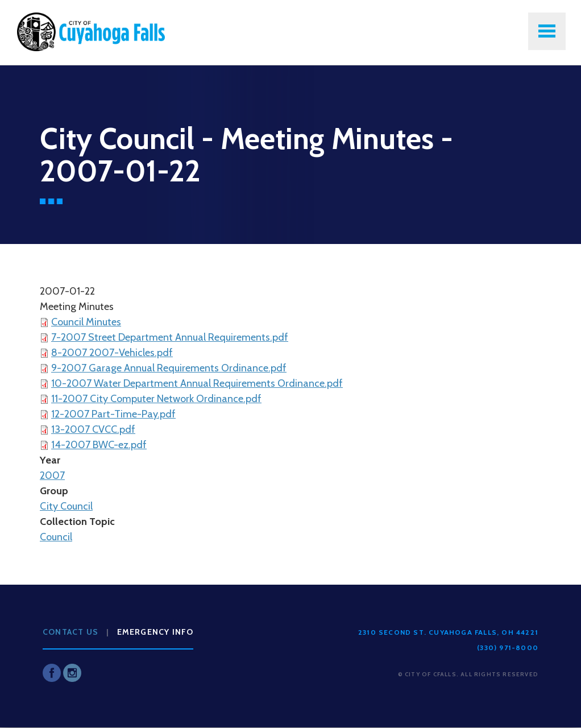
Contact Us (70, 632)
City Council (66, 506)
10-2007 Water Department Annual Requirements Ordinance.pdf (197, 383)
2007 (52, 475)
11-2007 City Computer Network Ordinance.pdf (156, 399)
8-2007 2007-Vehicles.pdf (112, 353)
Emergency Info (155, 632)
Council (56, 537)
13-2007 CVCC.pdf (93, 429)
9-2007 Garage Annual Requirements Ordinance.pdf (169, 368)
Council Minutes (86, 322)
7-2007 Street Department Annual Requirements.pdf (170, 337)
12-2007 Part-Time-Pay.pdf (113, 414)
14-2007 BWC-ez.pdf (99, 445)
